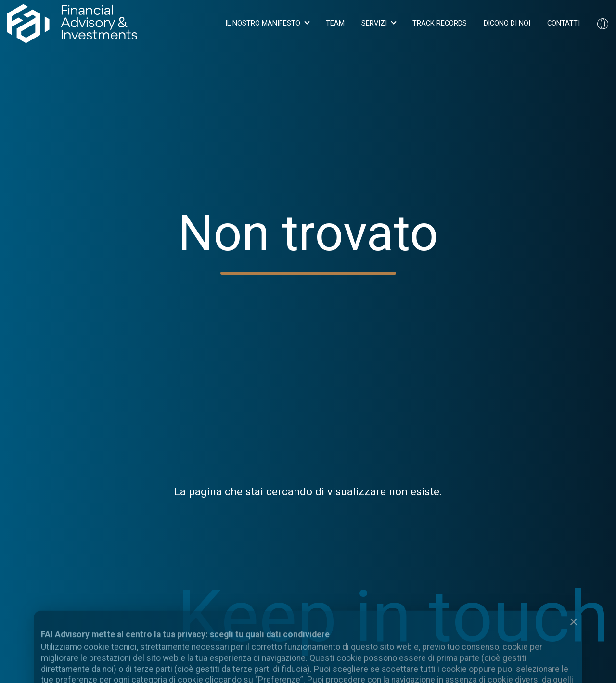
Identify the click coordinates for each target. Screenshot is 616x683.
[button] (267, 24)
